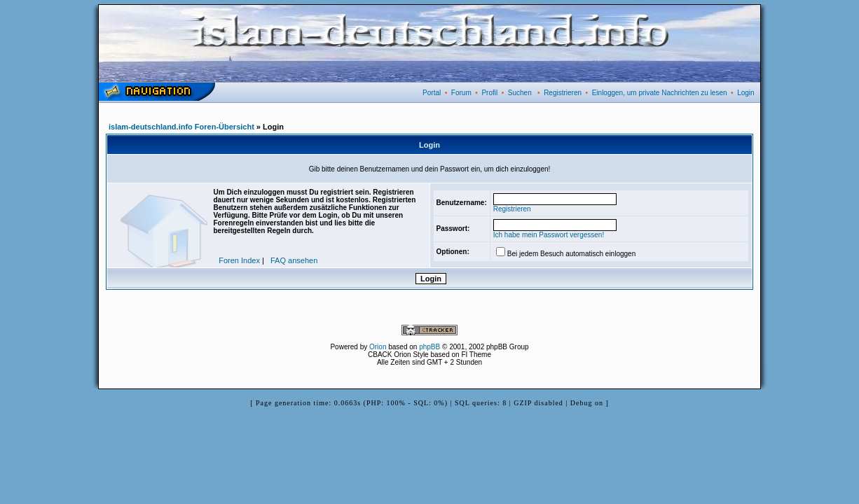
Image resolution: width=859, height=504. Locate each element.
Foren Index (239, 260)
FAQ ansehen (294, 260)
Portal (432, 93)
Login (745, 93)
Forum (461, 93)
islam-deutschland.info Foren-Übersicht (181, 127)
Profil (489, 93)
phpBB (429, 347)
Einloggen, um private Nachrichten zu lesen (660, 93)
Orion (378, 347)
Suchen (520, 93)
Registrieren (563, 93)
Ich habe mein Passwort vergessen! (549, 235)
